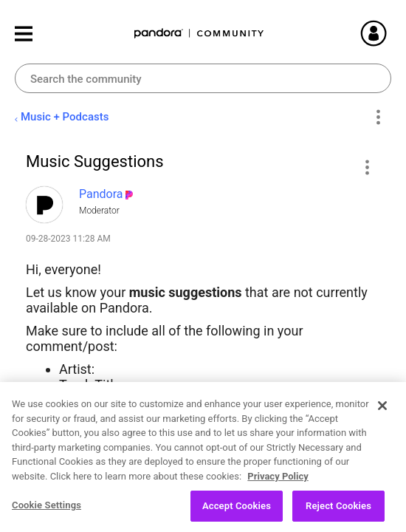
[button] (367, 167)
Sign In (391, 33)
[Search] (203, 78)
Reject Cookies (338, 514)
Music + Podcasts (65, 117)
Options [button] (378, 117)
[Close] (382, 414)
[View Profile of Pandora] (101, 194)
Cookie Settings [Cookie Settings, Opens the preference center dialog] (47, 513)
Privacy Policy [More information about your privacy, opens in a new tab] (278, 484)
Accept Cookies (237, 514)
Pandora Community (199, 34)
